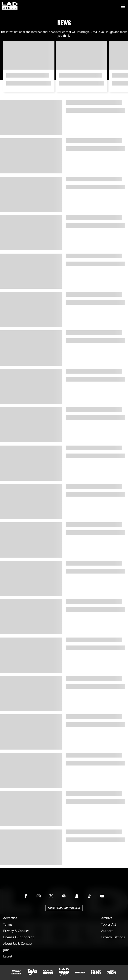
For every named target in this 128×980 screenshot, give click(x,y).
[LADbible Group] (64, 972)
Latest (8, 956)
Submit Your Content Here (64, 908)
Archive (107, 918)
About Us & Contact (18, 944)
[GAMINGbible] (48, 972)
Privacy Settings (113, 937)
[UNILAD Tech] (112, 972)
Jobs (6, 950)
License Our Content (18, 937)
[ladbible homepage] (10, 6)
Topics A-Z (109, 924)
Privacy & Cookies (16, 931)
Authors (107, 931)
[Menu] (123, 6)
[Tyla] (32, 972)
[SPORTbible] (16, 972)
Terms (8, 924)
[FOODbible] (96, 972)
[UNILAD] (80, 973)
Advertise (10, 918)
